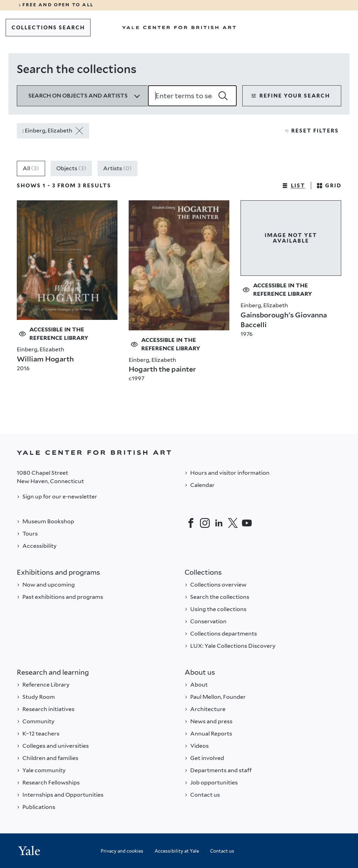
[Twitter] (233, 523)
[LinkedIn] (219, 523)
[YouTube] (247, 523)
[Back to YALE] (179, 453)
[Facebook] (191, 523)
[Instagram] (205, 523)
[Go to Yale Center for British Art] (179, 28)
